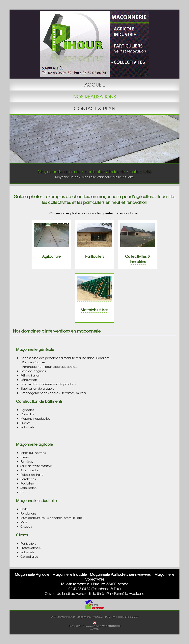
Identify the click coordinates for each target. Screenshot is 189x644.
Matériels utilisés (94, 310)
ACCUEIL (94, 85)
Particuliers (94, 256)
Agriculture (51, 256)
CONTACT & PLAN (95, 108)
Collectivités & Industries (138, 259)
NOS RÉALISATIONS (95, 96)
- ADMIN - (94, 629)
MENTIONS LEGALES (111, 626)
